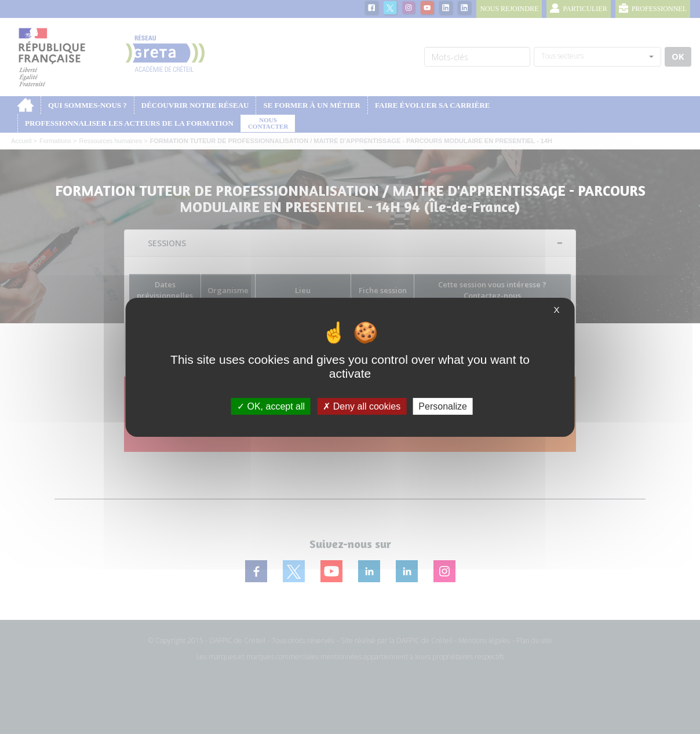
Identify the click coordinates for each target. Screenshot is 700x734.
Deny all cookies (362, 406)
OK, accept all (271, 406)
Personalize (443, 406)
